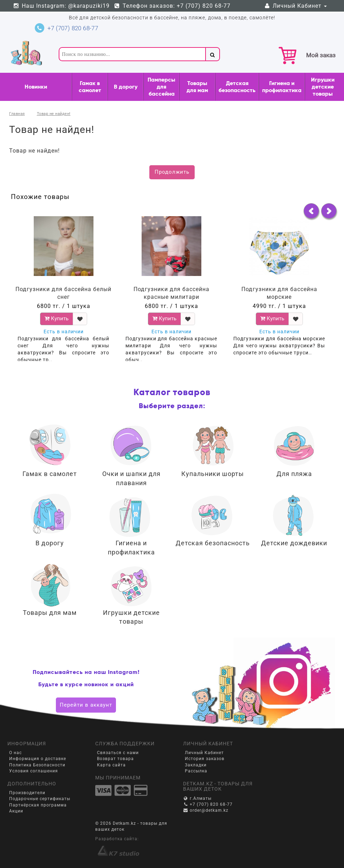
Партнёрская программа (38, 805)
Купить (57, 319)
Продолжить (172, 172)
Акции (16, 811)
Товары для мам (197, 87)
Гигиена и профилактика (282, 87)
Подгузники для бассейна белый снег (63, 293)
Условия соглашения (34, 771)
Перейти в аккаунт (86, 705)
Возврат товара (115, 759)
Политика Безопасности (37, 765)
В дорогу (126, 87)
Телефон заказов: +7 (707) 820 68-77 (172, 6)
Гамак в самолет (90, 87)
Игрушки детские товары (323, 87)
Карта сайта (111, 765)
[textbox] (132, 54)
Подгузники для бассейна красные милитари (171, 293)
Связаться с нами (118, 753)
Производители (27, 793)
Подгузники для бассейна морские (279, 293)
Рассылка (196, 771)
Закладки (196, 765)
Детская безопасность (237, 87)
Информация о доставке (38, 759)
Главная (17, 114)
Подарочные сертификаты (40, 799)
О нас (15, 753)
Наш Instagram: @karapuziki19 (61, 6)
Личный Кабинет (295, 6)
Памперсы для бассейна (161, 87)
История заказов (205, 759)
